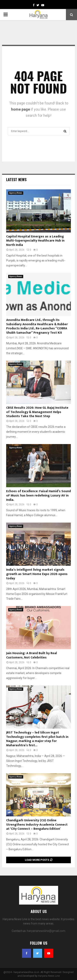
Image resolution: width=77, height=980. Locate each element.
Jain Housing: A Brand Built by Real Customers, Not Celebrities (32, 655)
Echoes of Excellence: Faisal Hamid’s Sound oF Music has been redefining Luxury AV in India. (38, 496)
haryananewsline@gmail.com (46, 931)
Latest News (16, 179)
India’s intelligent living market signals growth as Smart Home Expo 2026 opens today (37, 574)
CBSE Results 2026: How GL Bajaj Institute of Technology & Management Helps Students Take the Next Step (37, 412)
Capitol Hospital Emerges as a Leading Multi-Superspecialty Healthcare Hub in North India (35, 241)
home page (21, 109)
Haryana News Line (49, 976)
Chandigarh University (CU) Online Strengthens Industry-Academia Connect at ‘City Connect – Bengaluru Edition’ (37, 825)
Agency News (16, 193)
